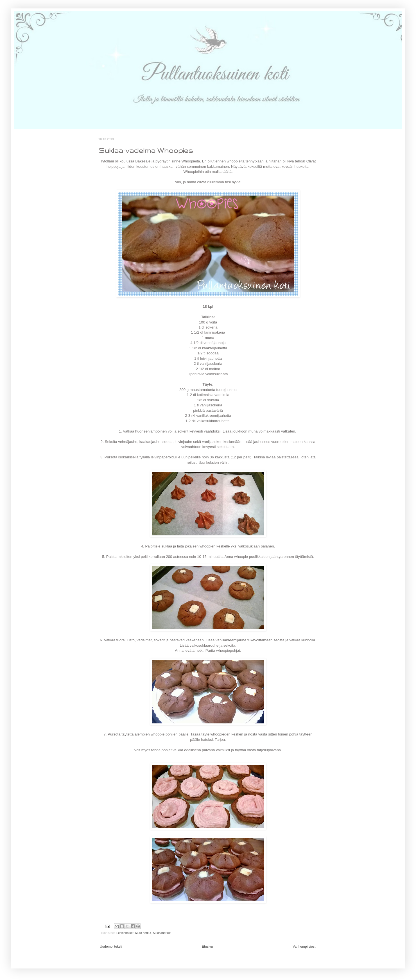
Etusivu (207, 947)
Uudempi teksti (111, 947)
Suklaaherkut (162, 933)
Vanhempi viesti (304, 947)
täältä (227, 172)
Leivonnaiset (125, 933)
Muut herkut (143, 933)
